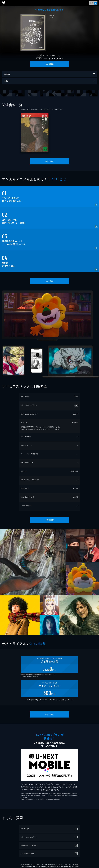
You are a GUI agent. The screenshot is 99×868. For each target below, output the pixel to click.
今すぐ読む (49, 64)
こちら (51, 429)
